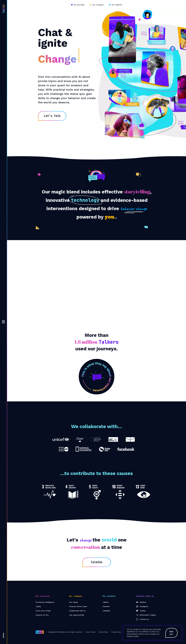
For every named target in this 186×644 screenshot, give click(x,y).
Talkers (106, 602)
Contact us (143, 619)
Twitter (141, 611)
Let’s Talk (52, 116)
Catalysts (106, 611)
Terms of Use (90, 632)
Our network (117, 5)
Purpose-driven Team (78, 606)
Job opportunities (77, 615)
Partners (106, 606)
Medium (141, 602)
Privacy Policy (116, 632)
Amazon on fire (42, 615)
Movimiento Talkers (146, 615)
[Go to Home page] (40, 632)
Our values (73, 602)
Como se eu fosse (43, 611)
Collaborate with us (77, 611)
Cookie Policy (103, 632)
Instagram (142, 606)
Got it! (171, 633)
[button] (3, 322)
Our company (98, 5)
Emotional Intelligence (45, 602)
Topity (38, 606)
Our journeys (79, 5)
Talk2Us (97, 562)
